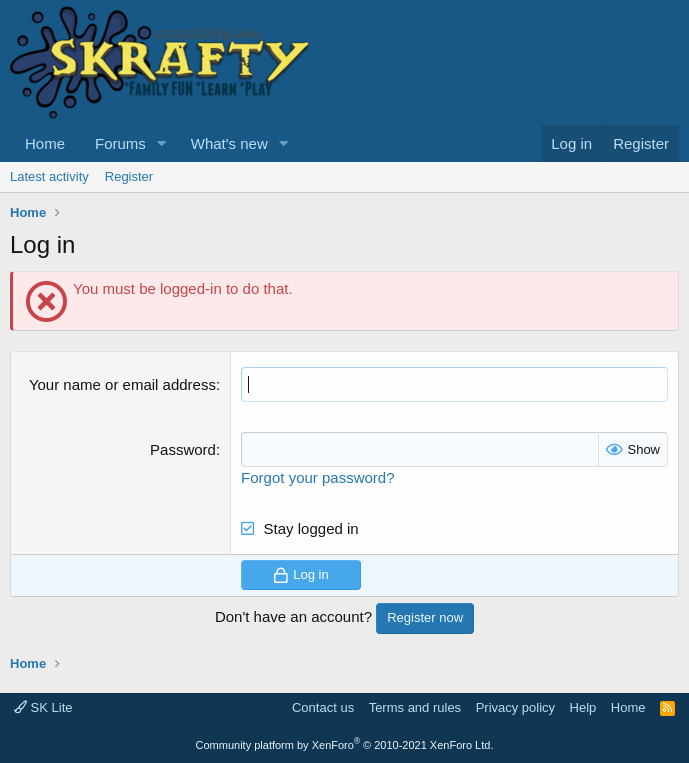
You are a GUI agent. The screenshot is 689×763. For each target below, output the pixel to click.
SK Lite (43, 707)
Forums (120, 143)
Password (183, 449)
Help (583, 707)
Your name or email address (122, 384)
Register (129, 176)
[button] (162, 143)
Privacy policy (515, 707)
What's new (229, 143)
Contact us (323, 707)
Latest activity (49, 176)
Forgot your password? (317, 477)
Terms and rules (415, 707)
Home (45, 143)
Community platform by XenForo (345, 745)
